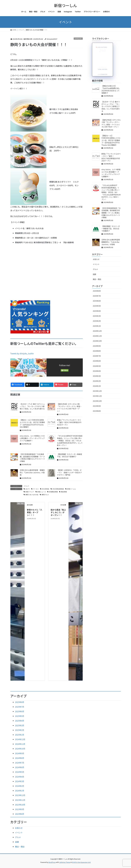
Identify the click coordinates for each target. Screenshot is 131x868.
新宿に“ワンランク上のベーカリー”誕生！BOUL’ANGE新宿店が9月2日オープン (111, 157)
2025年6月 (97, 301)
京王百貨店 (46, 489)
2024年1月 (97, 386)
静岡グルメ (45, 495)
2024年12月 (97, 331)
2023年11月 (97, 396)
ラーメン (36, 489)
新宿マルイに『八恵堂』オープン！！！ (35, 512)
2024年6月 (97, 361)
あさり (28, 489)
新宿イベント (30, 492)
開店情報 (64, 492)
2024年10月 (97, 341)
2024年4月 (97, 371)
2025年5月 (97, 306)
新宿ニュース (42, 492)
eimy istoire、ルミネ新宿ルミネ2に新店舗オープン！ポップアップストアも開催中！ (32, 438)
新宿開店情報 (53, 492)
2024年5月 (97, 366)
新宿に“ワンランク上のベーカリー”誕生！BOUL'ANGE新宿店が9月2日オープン (69, 422)
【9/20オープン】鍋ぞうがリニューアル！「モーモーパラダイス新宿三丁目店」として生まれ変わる (32, 406)
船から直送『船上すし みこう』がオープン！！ (58, 512)
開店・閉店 (97, 279)
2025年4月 (97, 311)
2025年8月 (97, 291)
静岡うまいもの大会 (32, 495)
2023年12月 (97, 391)
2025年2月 (97, 321)
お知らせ (96, 259)
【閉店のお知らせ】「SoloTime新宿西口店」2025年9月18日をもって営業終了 (111, 89)
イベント (78, 39)
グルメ (95, 269)
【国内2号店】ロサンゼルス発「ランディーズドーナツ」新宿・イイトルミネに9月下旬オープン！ (69, 407)
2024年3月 (97, 376)
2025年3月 (97, 316)
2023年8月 (97, 411)
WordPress (52, 862)
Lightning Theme (65, 862)
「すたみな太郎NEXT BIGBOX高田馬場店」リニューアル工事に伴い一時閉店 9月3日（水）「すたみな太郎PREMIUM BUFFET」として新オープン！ (70, 440)
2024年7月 (97, 356)
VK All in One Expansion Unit (81, 862)
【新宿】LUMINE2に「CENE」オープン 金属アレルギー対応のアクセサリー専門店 (69, 472)
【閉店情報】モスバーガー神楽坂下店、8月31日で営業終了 (69, 455)
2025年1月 (97, 326)
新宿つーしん (71, 489)
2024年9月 (97, 346)
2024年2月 (97, 381)
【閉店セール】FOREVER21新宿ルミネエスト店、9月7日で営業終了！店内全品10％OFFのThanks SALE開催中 (32, 423)
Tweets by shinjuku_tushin (22, 353)
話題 (95, 274)
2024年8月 (97, 351)
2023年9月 (97, 406)
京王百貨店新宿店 (58, 489)
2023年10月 (97, 401)
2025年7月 (97, 296)
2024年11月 (97, 336)
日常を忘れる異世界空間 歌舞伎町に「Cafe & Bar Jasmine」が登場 (32, 472)
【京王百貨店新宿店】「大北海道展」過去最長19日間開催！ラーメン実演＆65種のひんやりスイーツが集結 (32, 458)
